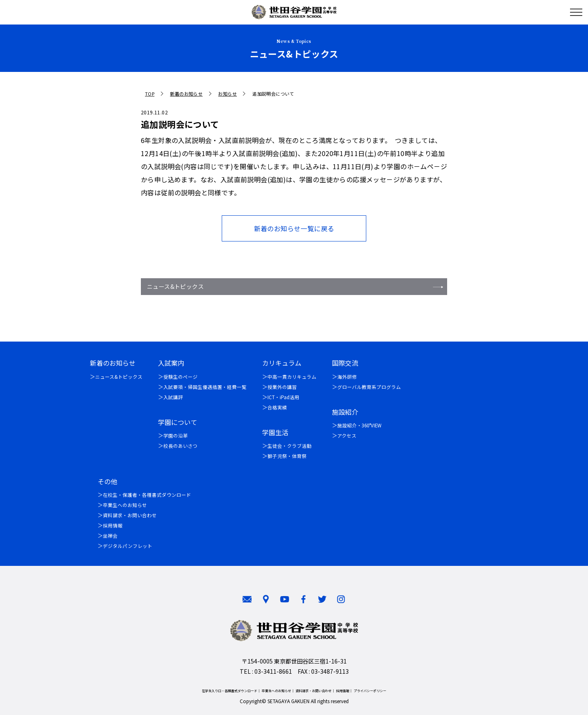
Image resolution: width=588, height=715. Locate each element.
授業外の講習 (282, 387)
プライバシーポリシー (370, 691)
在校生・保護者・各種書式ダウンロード (147, 495)
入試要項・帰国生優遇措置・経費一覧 (205, 387)
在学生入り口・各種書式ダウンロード (229, 691)
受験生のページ (180, 377)
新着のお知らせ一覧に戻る (294, 228)
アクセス (347, 436)
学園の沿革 (176, 436)
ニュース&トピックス (175, 286)
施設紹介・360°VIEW (359, 425)
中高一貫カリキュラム (292, 377)
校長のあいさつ (180, 446)
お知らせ (227, 94)
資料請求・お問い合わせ (130, 515)
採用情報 (113, 525)
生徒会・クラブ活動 (290, 446)
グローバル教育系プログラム (369, 387)
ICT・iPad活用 (283, 397)
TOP (150, 94)
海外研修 (347, 377)
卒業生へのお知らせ (125, 505)
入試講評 (173, 397)
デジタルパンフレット (128, 546)
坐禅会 (110, 536)
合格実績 (277, 407)
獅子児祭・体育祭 (287, 456)
